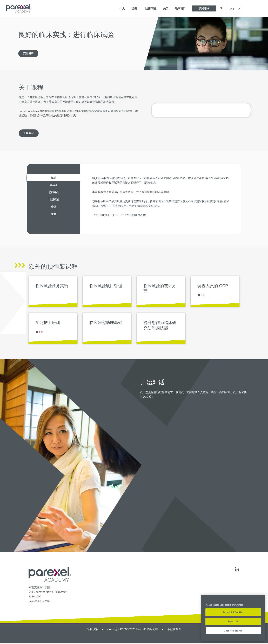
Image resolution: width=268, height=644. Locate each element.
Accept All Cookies (233, 612)
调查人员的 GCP (213, 287)
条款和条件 (174, 630)
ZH (232, 9)
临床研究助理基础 (106, 324)
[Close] (261, 600)
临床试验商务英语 (52, 287)
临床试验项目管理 (106, 287)
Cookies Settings (233, 631)
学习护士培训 (48, 324)
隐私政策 (92, 630)
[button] (204, 8)
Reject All (233, 621)
